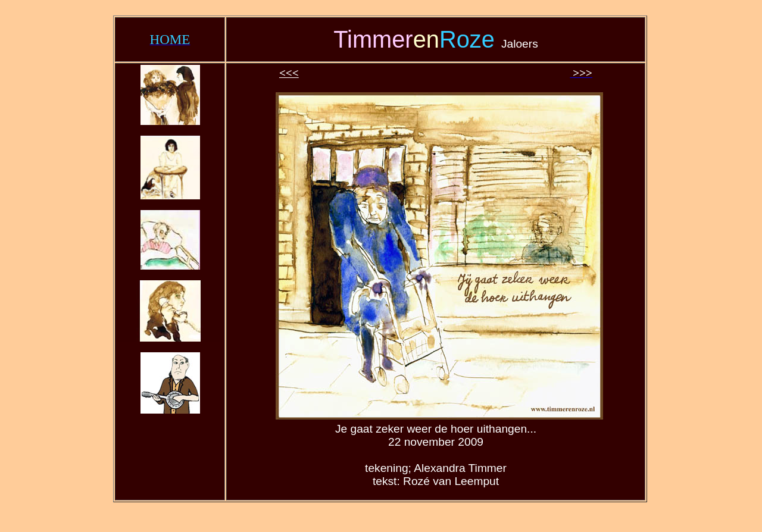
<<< (289, 73)
